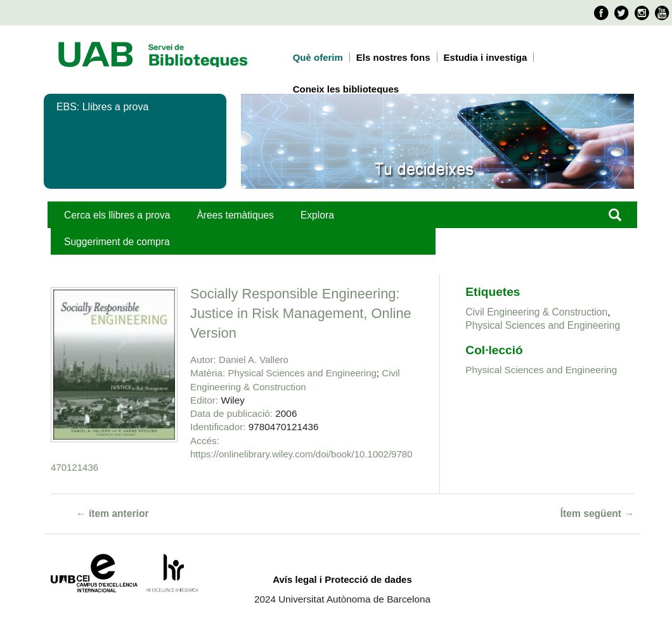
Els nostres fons (393, 57)
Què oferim (318, 57)
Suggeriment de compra (117, 242)
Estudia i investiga (486, 57)
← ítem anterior (113, 514)
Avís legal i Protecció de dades (342, 579)
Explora (317, 215)
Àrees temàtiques (235, 215)
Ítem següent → (597, 514)
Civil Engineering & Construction (536, 312)
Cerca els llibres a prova (117, 215)
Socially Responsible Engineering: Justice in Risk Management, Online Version (301, 314)
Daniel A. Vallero (254, 360)
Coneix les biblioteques (346, 89)
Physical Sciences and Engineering (302, 373)
